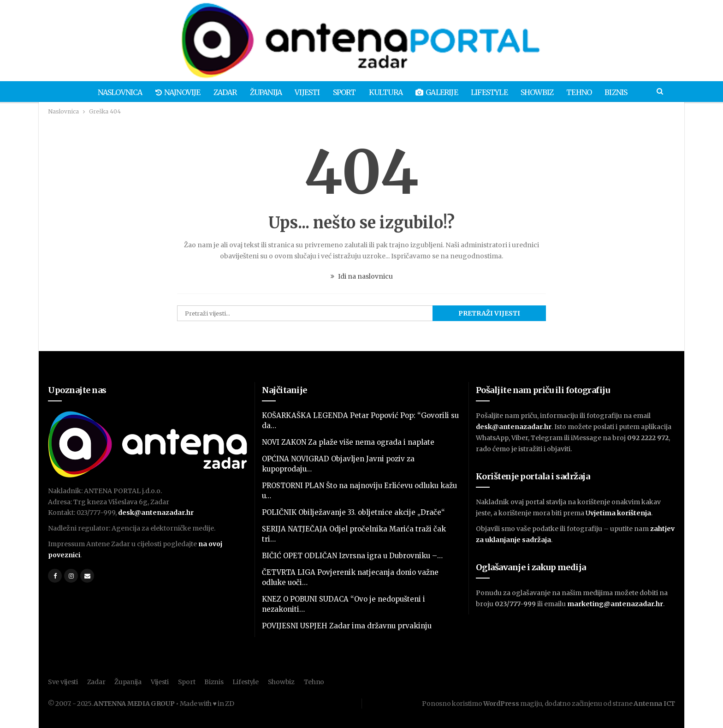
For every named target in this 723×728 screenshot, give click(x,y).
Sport (344, 92)
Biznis (624, 92)
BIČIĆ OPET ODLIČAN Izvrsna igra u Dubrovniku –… (352, 556)
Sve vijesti (63, 682)
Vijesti (305, 92)
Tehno (585, 92)
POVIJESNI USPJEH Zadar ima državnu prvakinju (347, 626)
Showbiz (542, 92)
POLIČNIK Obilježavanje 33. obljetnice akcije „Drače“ (353, 512)
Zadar (220, 92)
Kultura (386, 92)
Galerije (439, 92)
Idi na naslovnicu (362, 276)
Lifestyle (492, 92)
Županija (262, 92)
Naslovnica (112, 92)
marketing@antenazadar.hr (615, 604)
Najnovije (172, 92)
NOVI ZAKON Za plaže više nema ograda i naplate (348, 442)
